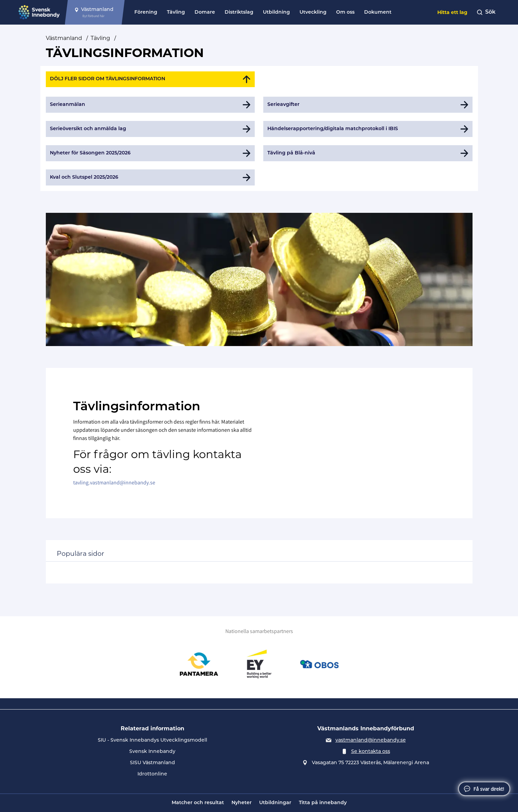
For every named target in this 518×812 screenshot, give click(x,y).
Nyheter (242, 803)
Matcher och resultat (198, 803)
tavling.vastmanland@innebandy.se (114, 483)
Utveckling (313, 12)
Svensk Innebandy (152, 752)
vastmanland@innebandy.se (371, 740)
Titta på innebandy (323, 803)
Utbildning (276, 12)
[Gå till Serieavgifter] (368, 105)
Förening (146, 12)
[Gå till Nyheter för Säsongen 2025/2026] (150, 153)
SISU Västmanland (152, 763)
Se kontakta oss (371, 752)
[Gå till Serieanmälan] (150, 105)
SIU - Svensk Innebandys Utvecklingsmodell (152, 740)
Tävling (176, 12)
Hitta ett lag (452, 12)
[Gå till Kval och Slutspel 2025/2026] (150, 177)
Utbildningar (275, 803)
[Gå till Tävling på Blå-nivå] (368, 153)
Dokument (378, 12)
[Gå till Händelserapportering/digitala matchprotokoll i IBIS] (368, 129)
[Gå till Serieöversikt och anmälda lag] (150, 129)
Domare (205, 12)
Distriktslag (239, 12)
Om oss (345, 12)
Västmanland (64, 38)
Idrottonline (152, 774)
